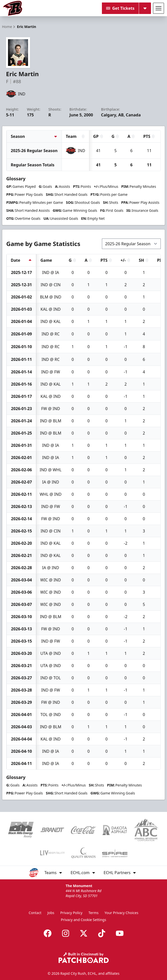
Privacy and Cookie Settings (83, 920)
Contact (35, 913)
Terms (93, 913)
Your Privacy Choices (121, 913)
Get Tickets (120, 8)
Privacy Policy (71, 913)
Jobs (51, 913)
